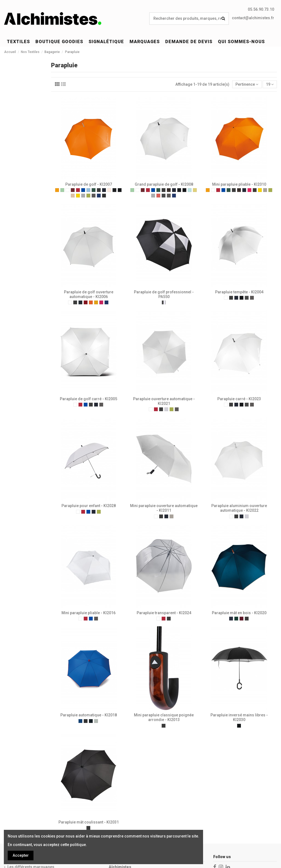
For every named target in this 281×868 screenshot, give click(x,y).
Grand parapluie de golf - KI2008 (164, 184)
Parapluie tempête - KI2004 (239, 292)
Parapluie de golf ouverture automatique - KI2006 (89, 294)
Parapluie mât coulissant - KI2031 (89, 822)
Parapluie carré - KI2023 (239, 399)
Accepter (21, 855)
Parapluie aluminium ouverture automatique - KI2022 (239, 508)
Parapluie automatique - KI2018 (89, 715)
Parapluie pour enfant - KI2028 (89, 506)
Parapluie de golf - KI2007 (89, 184)
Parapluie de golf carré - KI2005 (88, 399)
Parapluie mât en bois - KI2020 (239, 613)
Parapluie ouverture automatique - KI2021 (164, 401)
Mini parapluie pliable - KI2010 (239, 184)
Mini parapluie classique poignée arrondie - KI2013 (164, 717)
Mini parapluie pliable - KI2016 (88, 613)
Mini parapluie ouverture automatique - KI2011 (164, 508)
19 (270, 84)
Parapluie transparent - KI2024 (164, 613)
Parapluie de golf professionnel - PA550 (164, 294)
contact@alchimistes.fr (253, 18)
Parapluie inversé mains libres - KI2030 (239, 717)
